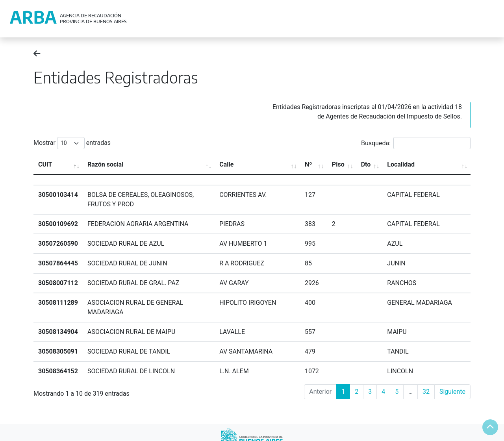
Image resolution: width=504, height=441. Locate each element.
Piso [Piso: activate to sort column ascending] (338, 164)
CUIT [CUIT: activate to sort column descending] (45, 164)
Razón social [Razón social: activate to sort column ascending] (105, 164)
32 (426, 392)
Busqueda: (416, 143)
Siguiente (452, 392)
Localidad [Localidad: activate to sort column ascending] (401, 164)
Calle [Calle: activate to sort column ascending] (226, 164)
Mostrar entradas (72, 143)
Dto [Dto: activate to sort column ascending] (366, 164)
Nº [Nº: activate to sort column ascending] (309, 164)
